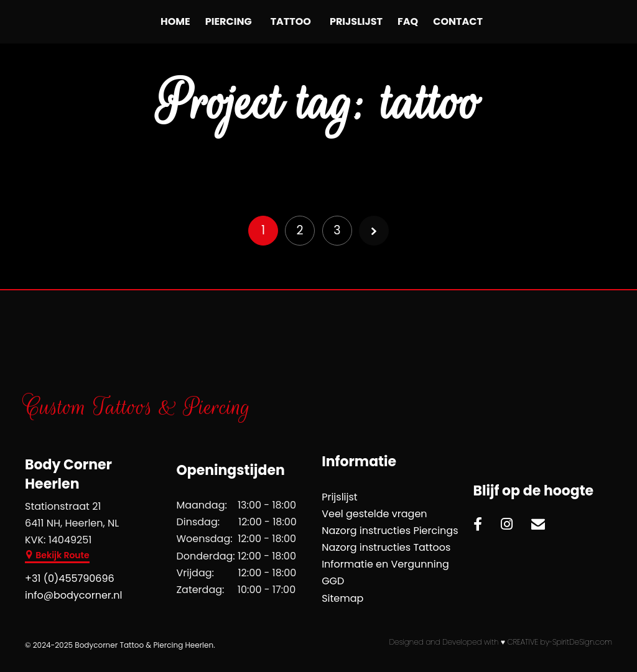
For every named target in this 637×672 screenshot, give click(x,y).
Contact (458, 21)
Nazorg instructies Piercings (390, 531)
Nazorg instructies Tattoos (386, 547)
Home (175, 21)
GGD (333, 581)
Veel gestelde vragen (374, 514)
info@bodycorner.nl (73, 595)
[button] (57, 557)
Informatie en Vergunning (385, 564)
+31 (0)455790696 (70, 578)
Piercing (229, 21)
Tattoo (291, 21)
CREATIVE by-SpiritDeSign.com (560, 642)
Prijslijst (356, 21)
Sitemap (342, 598)
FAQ (408, 21)
